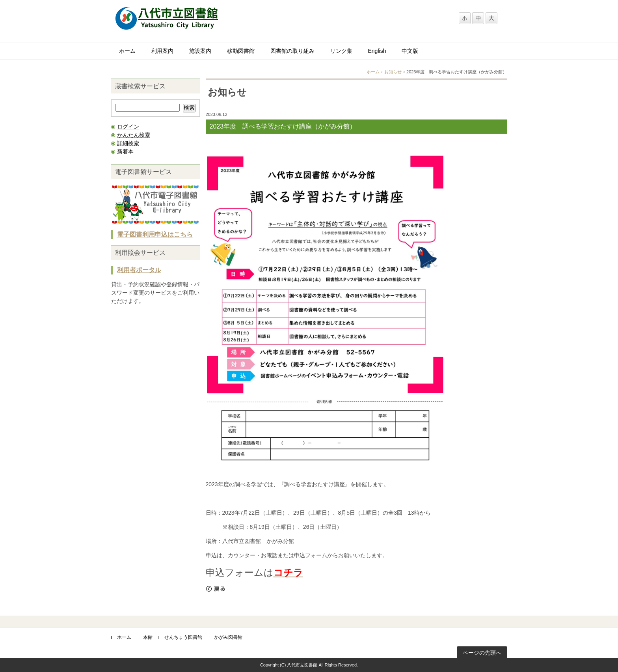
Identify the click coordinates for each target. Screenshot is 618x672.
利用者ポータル (139, 270)
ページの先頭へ (482, 653)
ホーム (127, 51)
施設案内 (200, 51)
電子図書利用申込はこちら (155, 234)
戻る (216, 589)
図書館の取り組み (292, 51)
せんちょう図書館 (183, 637)
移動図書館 (241, 51)
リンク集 (341, 51)
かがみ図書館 (228, 637)
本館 (148, 637)
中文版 (410, 51)
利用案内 (162, 51)
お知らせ (393, 72)
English (377, 51)
